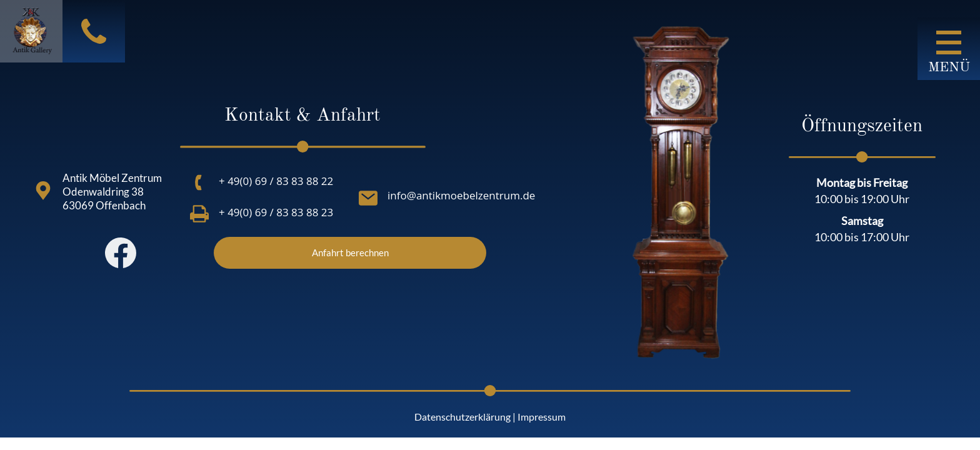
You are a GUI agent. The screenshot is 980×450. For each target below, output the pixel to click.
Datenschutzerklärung (462, 417)
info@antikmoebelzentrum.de (461, 195)
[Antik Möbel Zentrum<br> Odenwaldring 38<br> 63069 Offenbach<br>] (43, 191)
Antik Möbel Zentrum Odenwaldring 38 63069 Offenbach (112, 192)
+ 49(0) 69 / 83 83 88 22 (276, 181)
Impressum (542, 417)
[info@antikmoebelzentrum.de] (368, 198)
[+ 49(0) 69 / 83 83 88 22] (199, 182)
